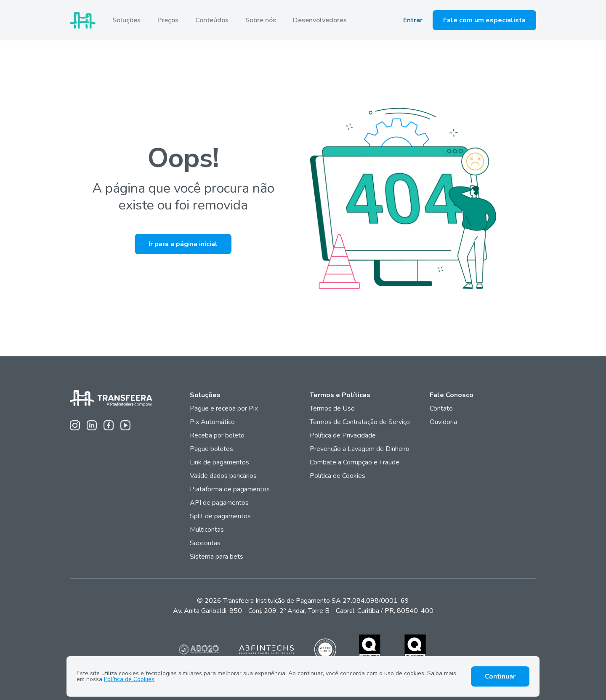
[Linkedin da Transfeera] (92, 425)
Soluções (126, 20)
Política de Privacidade (343, 435)
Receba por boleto (217, 435)
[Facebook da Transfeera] (109, 425)
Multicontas (207, 530)
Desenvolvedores (320, 20)
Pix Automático (212, 422)
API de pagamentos (219, 503)
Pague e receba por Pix (224, 408)
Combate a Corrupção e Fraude (355, 462)
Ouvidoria (443, 422)
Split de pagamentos (220, 516)
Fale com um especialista (484, 20)
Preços (168, 20)
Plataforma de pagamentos (230, 489)
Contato (441, 408)
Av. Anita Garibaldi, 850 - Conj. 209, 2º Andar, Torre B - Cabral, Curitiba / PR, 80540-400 (303, 611)
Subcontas (206, 543)
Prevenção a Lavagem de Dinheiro (360, 449)
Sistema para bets (217, 557)
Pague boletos (211, 449)
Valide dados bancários (223, 476)
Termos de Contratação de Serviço (360, 422)
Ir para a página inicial (183, 244)
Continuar (500, 676)
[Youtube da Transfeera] (125, 425)
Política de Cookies (338, 476)
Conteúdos (212, 20)
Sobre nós (261, 20)
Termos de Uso (332, 408)
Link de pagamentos (219, 462)
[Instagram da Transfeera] (75, 425)
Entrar (413, 20)
